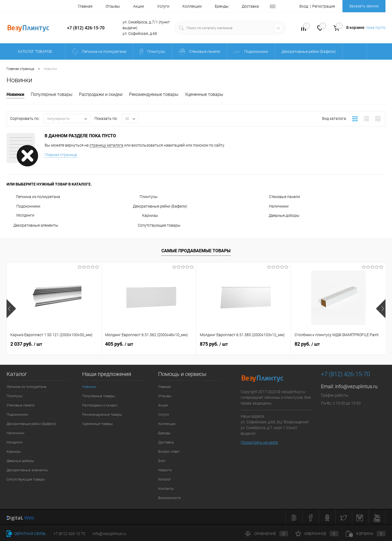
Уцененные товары (204, 94)
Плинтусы (145, 197)
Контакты (166, 489)
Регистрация (324, 6)
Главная (85, 6)
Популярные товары (52, 94)
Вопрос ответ (169, 452)
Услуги (163, 6)
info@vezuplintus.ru (356, 386)
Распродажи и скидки (101, 94)
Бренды (222, 6)
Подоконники (23, 206)
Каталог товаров (34, 51)
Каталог (165, 479)
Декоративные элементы (32, 225)
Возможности (169, 498)
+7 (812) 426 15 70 (69, 534)
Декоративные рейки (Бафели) (160, 206)
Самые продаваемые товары (196, 251)
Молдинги (20, 215)
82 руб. (307, 344)
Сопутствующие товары (157, 225)
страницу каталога (106, 145)
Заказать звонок (364, 6)
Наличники (274, 206)
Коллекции (192, 6)
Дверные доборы (279, 215)
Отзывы (113, 6)
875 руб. (214, 344)
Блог (162, 461)
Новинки (15, 94)
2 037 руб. (26, 344)
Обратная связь (26, 534)
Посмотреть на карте (259, 442)
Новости (165, 470)
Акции (139, 6)
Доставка (250, 6)
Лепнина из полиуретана (33, 197)
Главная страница (61, 155)
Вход (304, 6)
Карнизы (146, 215)
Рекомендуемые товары (154, 94)
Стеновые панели (280, 197)
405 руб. (119, 344)
